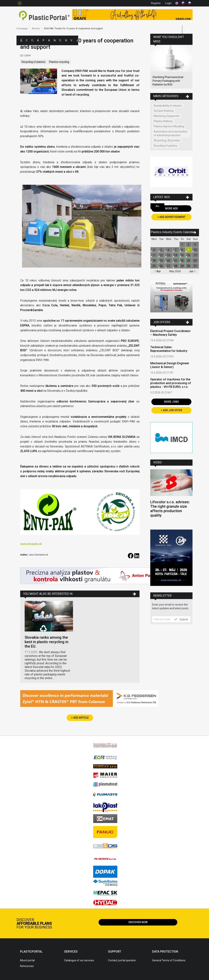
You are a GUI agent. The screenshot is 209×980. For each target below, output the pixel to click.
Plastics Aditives (163, 121)
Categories (27, 40)
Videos (72, 40)
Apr (158, 271)
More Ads (171, 208)
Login (168, 3)
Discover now (138, 922)
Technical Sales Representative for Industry (169, 349)
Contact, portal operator (122, 960)
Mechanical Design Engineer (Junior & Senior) (170, 365)
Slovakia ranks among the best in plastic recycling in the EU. (47, 642)
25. (154, 266)
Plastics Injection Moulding (169, 126)
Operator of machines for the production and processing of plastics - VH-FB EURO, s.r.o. (171, 383)
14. (176, 255)
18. (154, 261)
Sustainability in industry (168, 106)
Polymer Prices (44, 40)
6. (169, 250)
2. (189, 244)
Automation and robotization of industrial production (171, 133)
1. (182, 244)
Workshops (66, 40)
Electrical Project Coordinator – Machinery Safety (170, 333)
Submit (181, 619)
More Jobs (171, 402)
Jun (192, 271)
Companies (32, 40)
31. (195, 266)
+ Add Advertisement (171, 217)
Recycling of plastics (34, 62)
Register (156, 3)
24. (195, 261)
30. (189, 266)
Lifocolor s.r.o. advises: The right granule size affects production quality (170, 509)
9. (189, 250)
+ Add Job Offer (171, 410)
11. (154, 255)
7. (176, 250)
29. (182, 266)
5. (161, 250)
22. (182, 261)
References (27, 966)
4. (154, 250)
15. (182, 255)
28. (176, 266)
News (55, 40)
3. (195, 244)
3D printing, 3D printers (167, 140)
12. (161, 255)
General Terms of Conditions (169, 960)
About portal (27, 960)
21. (176, 261)
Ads (38, 40)
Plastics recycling (59, 62)
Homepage (22, 29)
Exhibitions (60, 40)
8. (182, 250)
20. (169, 261)
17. (195, 255)
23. (189, 261)
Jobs (77, 40)
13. (169, 255)
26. (161, 266)
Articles (49, 40)
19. (161, 261)
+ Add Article (80, 718)
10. (195, 250)
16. (189, 255)
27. (169, 266)
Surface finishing (164, 111)
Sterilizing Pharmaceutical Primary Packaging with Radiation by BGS (168, 81)
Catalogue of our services (79, 960)
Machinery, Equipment (167, 116)
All (157, 206)
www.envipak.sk (31, 544)
